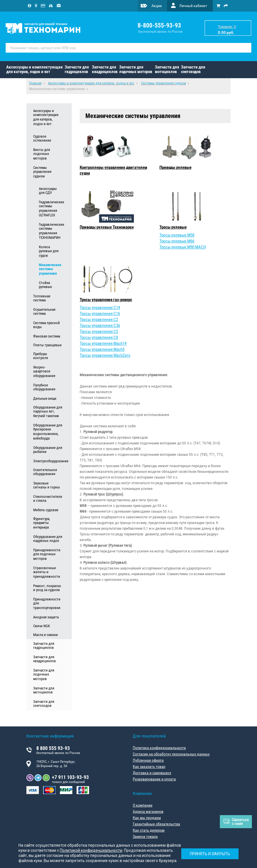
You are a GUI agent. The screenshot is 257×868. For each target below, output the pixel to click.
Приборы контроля (41, 356)
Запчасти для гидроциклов (77, 69)
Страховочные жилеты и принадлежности (47, 572)
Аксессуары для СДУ (48, 191)
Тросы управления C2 (99, 320)
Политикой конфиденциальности (91, 850)
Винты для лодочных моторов (42, 154)
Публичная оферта (148, 760)
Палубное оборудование (44, 387)
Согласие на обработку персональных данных (171, 754)
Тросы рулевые (173, 227)
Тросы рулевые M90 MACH (183, 247)
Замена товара (145, 836)
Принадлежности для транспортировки (47, 604)
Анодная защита (46, 617)
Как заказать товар (149, 767)
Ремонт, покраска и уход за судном (47, 588)
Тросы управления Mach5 (102, 349)
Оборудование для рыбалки (48, 450)
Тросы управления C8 (99, 337)
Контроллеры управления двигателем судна (113, 170)
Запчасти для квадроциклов (105, 69)
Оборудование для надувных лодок (48, 539)
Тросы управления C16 (100, 314)
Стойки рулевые (45, 285)
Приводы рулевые (175, 167)
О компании (143, 805)
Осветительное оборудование (45, 472)
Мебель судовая (46, 510)
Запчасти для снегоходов (193, 69)
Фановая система (47, 336)
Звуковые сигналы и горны (47, 485)
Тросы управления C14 (100, 308)
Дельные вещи (45, 398)
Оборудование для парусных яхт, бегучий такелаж (48, 412)
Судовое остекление (42, 138)
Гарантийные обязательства (156, 824)
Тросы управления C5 (99, 332)
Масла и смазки (46, 635)
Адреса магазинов (148, 811)
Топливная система (42, 298)
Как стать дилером (149, 830)
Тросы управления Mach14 (103, 343)
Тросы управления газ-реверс (106, 300)
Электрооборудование (48, 461)
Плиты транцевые (47, 345)
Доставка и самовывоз (152, 773)
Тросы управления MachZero (105, 355)
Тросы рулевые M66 (177, 241)
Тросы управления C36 (100, 326)
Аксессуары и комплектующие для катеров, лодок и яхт (34, 69)
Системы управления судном (42, 172)
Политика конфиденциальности (159, 748)
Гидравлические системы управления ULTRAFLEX (50, 209)
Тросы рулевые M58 (177, 235)
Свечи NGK (42, 626)
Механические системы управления (50, 269)
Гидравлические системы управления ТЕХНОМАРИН (50, 231)
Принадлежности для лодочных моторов (47, 554)
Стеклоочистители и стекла (48, 499)
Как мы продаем (147, 818)
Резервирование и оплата (154, 779)
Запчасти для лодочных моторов (136, 69)
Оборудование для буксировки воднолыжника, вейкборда (48, 432)
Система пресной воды (47, 325)
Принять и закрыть (210, 854)
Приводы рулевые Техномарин (107, 227)
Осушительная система (44, 312)
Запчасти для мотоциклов (167, 69)
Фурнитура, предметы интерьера (42, 523)
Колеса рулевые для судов (49, 251)
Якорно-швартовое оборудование (44, 372)
